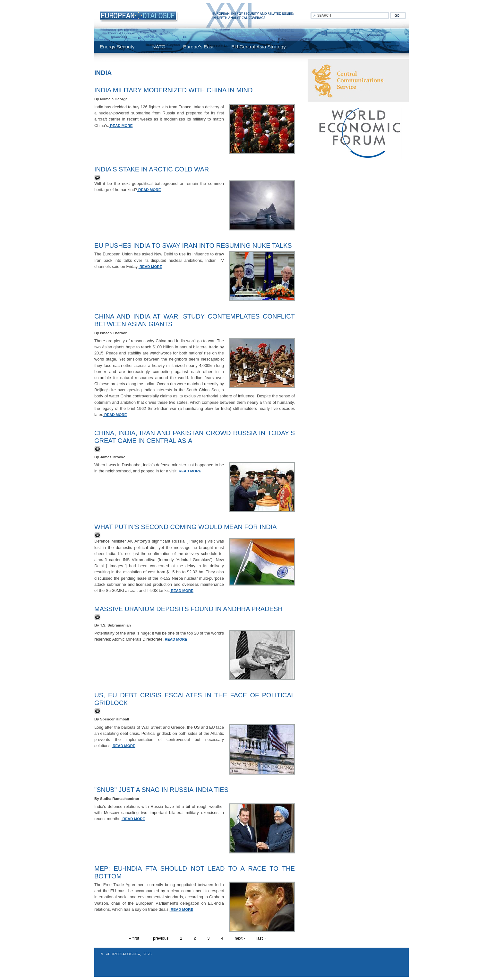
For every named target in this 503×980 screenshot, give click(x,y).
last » (261, 938)
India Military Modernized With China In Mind (173, 90)
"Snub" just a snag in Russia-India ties (161, 790)
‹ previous (159, 938)
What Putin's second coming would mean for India (186, 527)
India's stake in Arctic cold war (152, 169)
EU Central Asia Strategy (259, 47)
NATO (159, 47)
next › (240, 938)
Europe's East (198, 47)
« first (134, 938)
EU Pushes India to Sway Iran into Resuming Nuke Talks (193, 245)
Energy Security (117, 47)
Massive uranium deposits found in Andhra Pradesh (188, 609)
